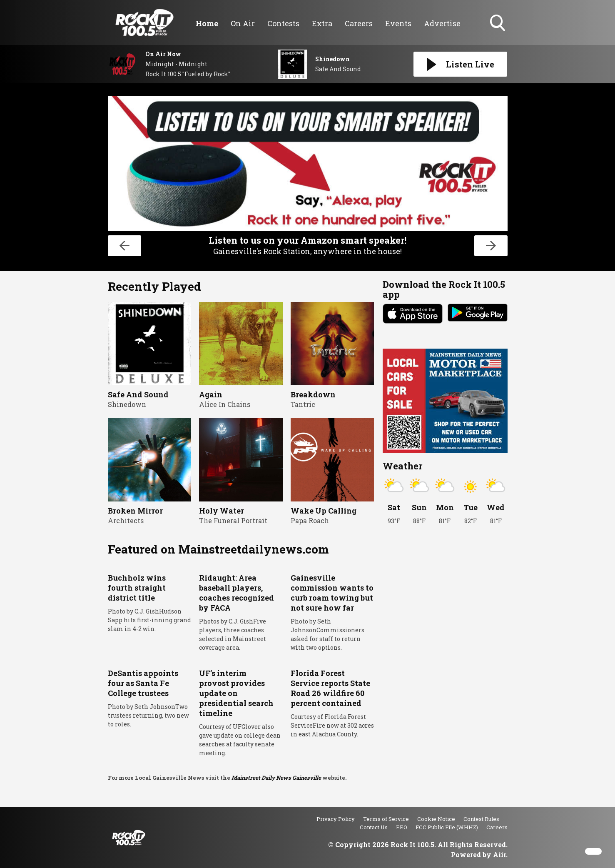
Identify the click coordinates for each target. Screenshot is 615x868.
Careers (359, 23)
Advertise (442, 23)
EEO (402, 827)
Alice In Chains (225, 404)
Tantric (303, 404)
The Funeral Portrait (233, 520)
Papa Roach (310, 520)
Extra (322, 23)
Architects (126, 520)
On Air (243, 23)
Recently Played (154, 286)
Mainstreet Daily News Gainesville (276, 778)
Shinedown (127, 404)
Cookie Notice (436, 819)
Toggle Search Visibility (498, 24)
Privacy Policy (336, 819)
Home (207, 23)
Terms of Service (386, 819)
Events (398, 23)
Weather (402, 466)
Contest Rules (481, 819)
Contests (283, 23)
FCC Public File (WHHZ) (447, 827)
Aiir (499, 854)
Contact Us (374, 827)
